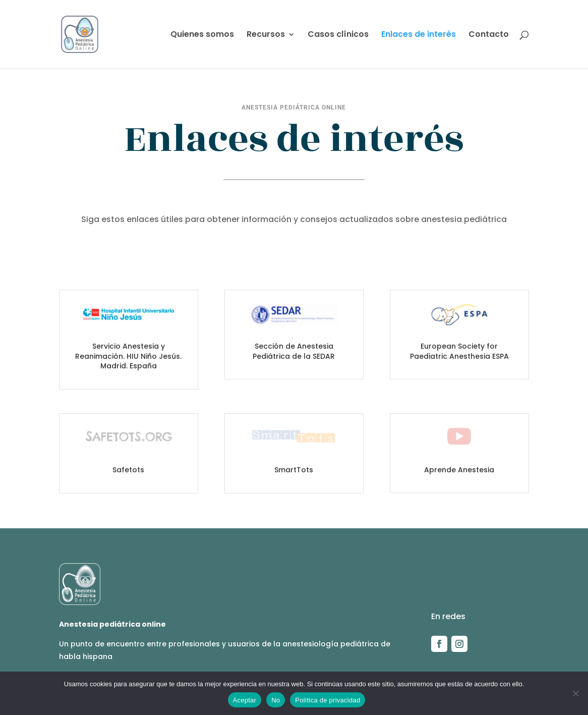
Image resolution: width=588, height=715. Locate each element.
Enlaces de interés (419, 35)
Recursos (266, 35)
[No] (575, 693)
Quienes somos (202, 35)
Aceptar (245, 700)
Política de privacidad (328, 700)
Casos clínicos (338, 35)
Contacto (489, 35)
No (276, 700)
